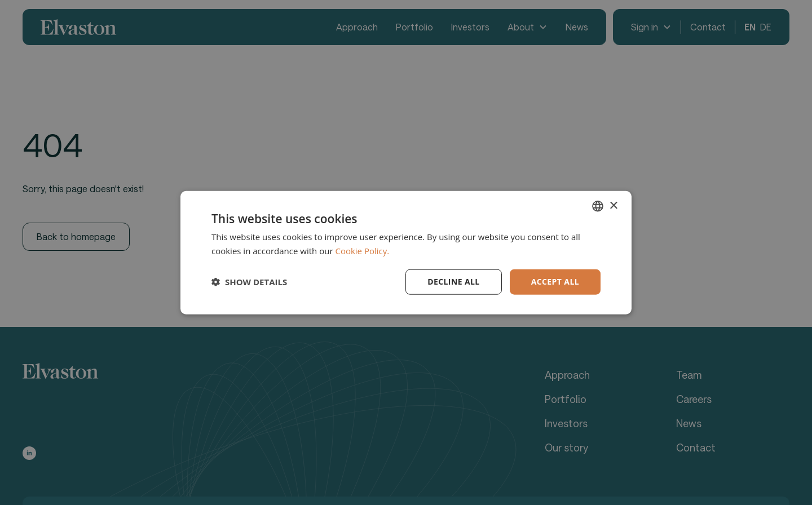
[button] (249, 282)
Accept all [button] (555, 282)
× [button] (613, 205)
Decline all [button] (453, 282)
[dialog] (406, 252)
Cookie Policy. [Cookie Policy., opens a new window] (362, 251)
